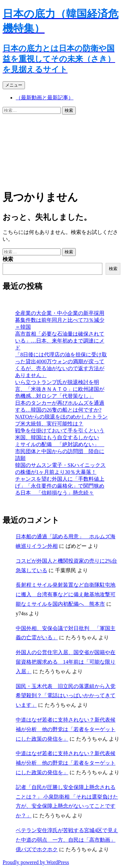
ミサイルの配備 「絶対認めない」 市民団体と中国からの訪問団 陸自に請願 (60, 451)
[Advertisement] (61, 151)
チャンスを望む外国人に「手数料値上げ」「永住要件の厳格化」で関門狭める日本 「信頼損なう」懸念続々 (60, 486)
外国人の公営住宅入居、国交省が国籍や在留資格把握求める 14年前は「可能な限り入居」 (66, 662)
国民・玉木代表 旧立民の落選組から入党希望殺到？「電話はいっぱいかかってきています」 (66, 696)
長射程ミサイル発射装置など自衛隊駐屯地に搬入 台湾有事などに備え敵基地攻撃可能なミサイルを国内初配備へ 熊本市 (66, 594)
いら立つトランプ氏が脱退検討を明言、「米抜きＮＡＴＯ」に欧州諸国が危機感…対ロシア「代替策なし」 (60, 389)
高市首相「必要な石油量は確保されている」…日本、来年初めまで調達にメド (60, 341)
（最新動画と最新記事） (45, 98)
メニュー (14, 85)
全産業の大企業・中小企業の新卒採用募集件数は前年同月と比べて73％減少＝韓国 (60, 320)
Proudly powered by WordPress (36, 862)
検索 (8, 259)
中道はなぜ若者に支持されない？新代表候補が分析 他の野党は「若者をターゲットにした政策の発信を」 (66, 729)
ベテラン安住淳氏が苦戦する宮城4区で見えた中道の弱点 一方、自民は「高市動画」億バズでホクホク (67, 840)
